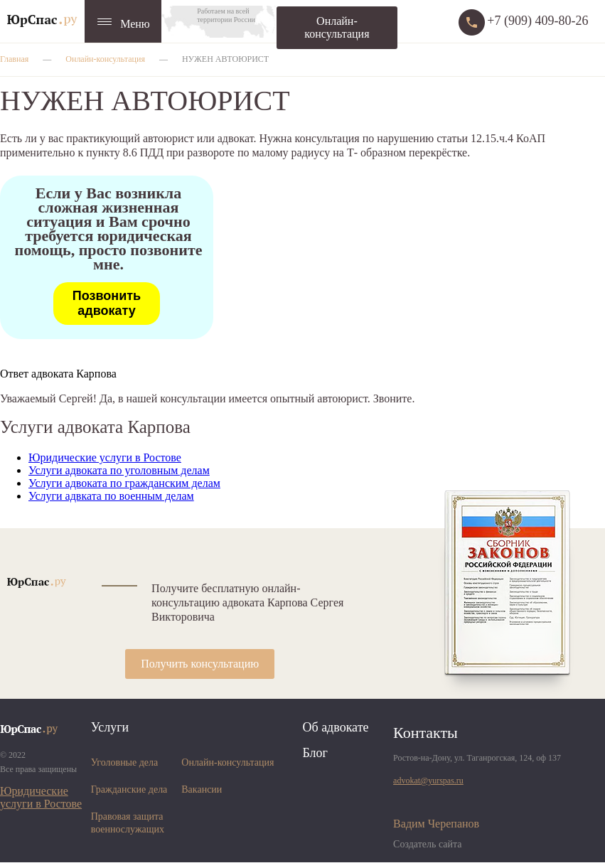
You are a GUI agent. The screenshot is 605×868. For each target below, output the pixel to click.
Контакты (425, 733)
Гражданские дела (129, 789)
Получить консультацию (200, 664)
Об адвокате (335, 727)
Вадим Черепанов (436, 824)
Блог (315, 753)
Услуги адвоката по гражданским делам (124, 483)
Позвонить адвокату (107, 303)
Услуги (110, 727)
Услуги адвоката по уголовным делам (119, 470)
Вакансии (202, 789)
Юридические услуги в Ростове (105, 457)
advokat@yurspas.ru (428, 781)
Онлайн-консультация (337, 27)
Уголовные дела (125, 762)
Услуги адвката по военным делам (111, 496)
